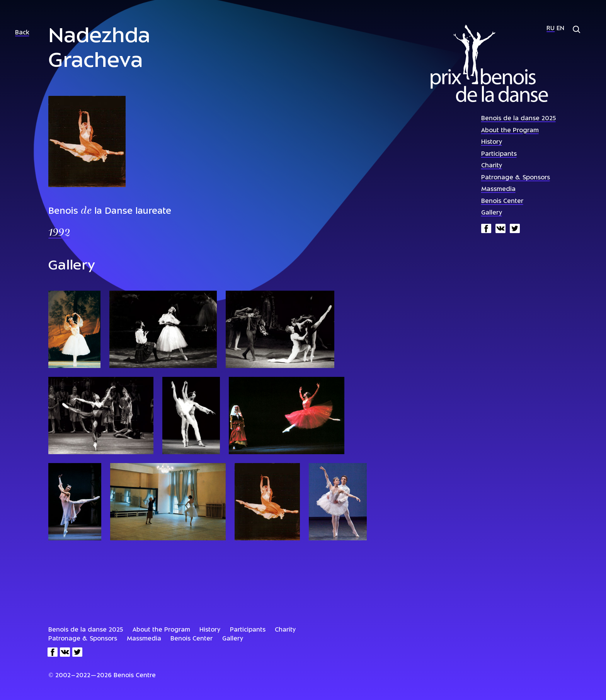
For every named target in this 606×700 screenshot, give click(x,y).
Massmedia (498, 190)
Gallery (492, 213)
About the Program (510, 131)
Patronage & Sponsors (516, 178)
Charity (492, 166)
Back (22, 33)
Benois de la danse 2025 (518, 119)
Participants (499, 154)
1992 (59, 233)
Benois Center (502, 202)
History (492, 142)
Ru (551, 29)
